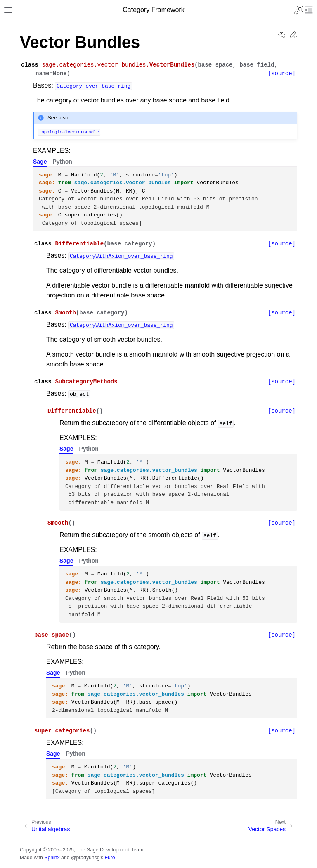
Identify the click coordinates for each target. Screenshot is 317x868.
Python (62, 162)
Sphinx (52, 858)
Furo (110, 858)
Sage (40, 162)
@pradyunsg (85, 858)
